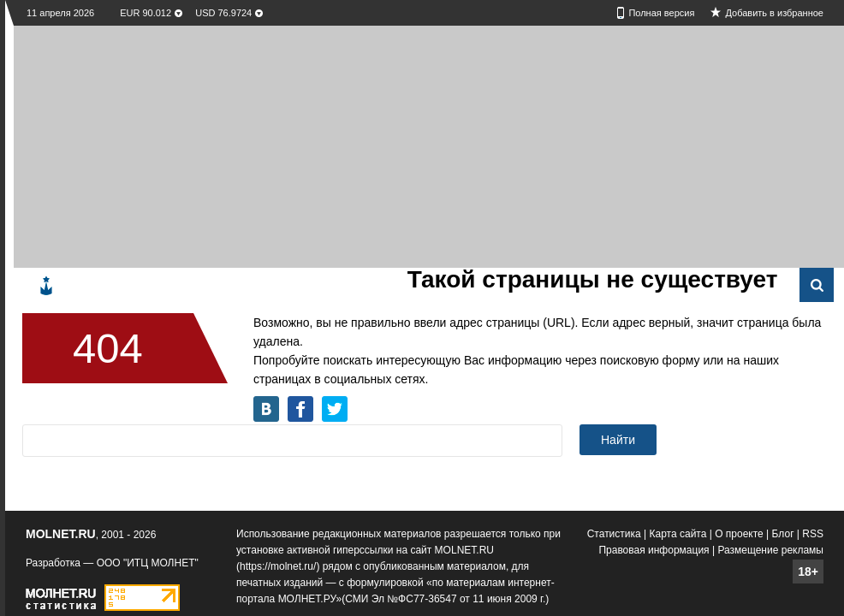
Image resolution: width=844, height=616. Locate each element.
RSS (813, 534)
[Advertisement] (280, 145)
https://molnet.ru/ (278, 566)
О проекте (739, 534)
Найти (618, 440)
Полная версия (661, 13)
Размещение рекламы (770, 550)
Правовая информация (654, 550)
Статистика (614, 534)
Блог (783, 534)
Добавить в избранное (774, 13)
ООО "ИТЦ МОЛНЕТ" (148, 563)
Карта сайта (678, 534)
